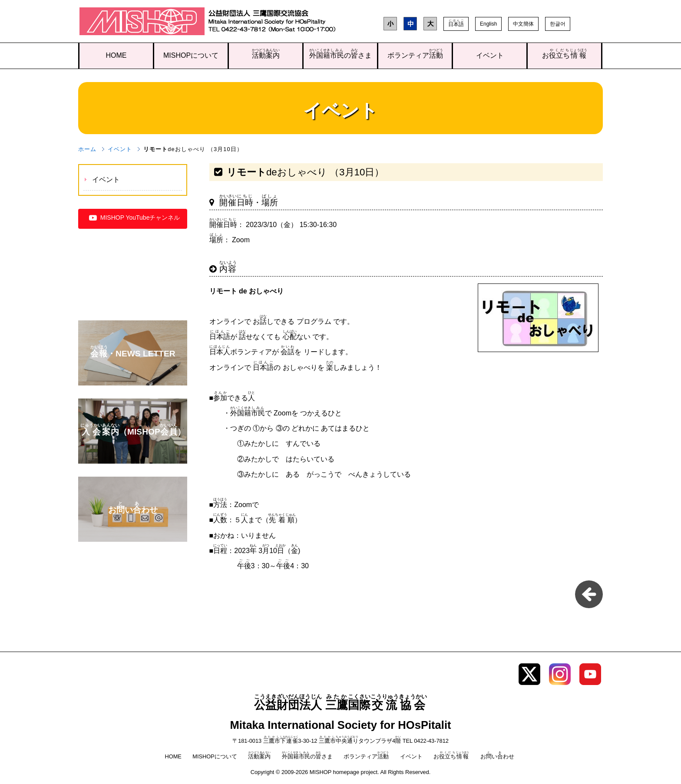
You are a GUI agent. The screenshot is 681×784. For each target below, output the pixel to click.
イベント (490, 55)
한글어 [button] (558, 24)
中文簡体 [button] (523, 24)
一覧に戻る (589, 594)
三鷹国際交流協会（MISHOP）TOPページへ (142, 23)
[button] (456, 24)
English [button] (488, 24)
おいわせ (497, 756)
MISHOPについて (191, 55)
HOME (116, 55)
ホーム (87, 149)
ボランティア (415, 54)
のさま (340, 54)
